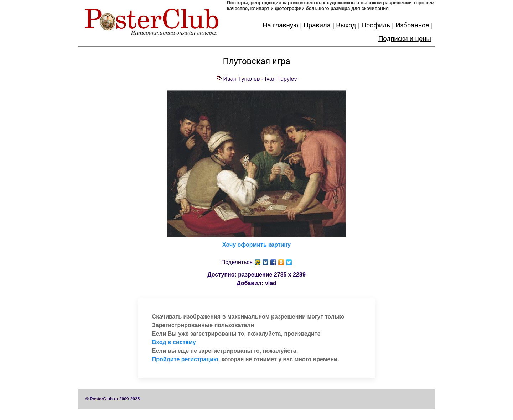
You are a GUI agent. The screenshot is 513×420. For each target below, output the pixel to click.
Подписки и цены (405, 39)
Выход (346, 25)
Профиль (376, 25)
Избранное (412, 25)
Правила (317, 25)
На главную (280, 25)
